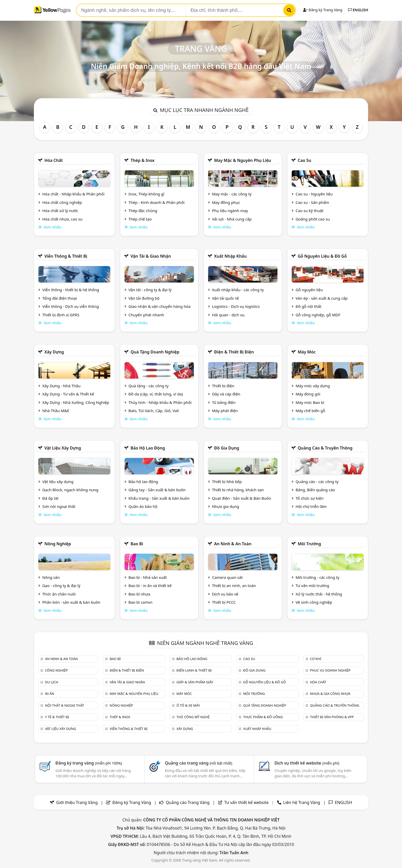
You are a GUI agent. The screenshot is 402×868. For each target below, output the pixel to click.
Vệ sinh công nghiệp (314, 602)
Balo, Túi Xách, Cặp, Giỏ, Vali (154, 411)
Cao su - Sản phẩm (312, 202)
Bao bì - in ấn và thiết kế (150, 585)
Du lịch (51, 682)
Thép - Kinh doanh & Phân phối (157, 202)
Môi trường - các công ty (318, 577)
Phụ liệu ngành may (230, 211)
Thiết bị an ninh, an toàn (234, 585)
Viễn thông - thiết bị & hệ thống (71, 290)
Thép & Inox (143, 160)
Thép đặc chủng (143, 211)
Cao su (304, 160)
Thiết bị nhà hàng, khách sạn (238, 490)
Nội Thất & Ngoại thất (64, 705)
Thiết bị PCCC (224, 602)
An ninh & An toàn (233, 544)
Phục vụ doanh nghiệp (330, 670)
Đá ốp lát (50, 498)
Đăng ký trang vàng (89, 763)
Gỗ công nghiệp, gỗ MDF (318, 315)
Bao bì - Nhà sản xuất (148, 577)
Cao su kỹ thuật (310, 211)
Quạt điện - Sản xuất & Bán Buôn (242, 498)
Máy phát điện (225, 411)
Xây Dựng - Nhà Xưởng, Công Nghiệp (76, 402)
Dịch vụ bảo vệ (225, 594)
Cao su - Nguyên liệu (314, 194)
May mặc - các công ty (232, 194)
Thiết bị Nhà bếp (227, 482)
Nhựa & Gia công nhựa (330, 694)
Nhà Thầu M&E (56, 411)
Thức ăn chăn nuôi (59, 594)
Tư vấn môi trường (312, 585)
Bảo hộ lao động (148, 448)
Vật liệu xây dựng (63, 448)
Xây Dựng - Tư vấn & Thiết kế (68, 394)
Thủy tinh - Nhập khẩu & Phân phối (160, 402)
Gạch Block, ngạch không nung (70, 490)
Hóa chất (54, 160)
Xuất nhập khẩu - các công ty (238, 290)
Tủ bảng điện (224, 402)
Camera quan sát (227, 577)
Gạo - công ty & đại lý (61, 585)
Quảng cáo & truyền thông (325, 448)
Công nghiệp (56, 670)
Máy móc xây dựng (313, 386)
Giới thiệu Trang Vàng (77, 802)
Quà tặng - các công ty (149, 386)
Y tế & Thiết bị (57, 717)
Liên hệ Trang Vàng (302, 802)
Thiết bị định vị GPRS (61, 315)
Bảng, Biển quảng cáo (315, 490)
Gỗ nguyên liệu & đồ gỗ (322, 256)
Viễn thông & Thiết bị (66, 256)
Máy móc (307, 352)
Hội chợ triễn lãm (311, 506)
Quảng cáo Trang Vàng (188, 802)
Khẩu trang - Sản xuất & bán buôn (159, 498)
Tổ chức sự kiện (310, 498)
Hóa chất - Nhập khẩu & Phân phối (73, 194)
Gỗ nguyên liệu (309, 290)
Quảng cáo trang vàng (198, 763)
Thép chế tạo (140, 219)
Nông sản (51, 577)
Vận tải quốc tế (225, 298)
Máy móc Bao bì (310, 402)
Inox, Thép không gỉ (146, 194)
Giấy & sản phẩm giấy (195, 682)
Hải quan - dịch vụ (228, 315)
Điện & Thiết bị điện (234, 352)
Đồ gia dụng (227, 448)
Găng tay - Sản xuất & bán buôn (157, 490)
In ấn (49, 694)
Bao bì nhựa (139, 594)
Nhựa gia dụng (226, 506)
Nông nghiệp (58, 544)
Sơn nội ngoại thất (59, 506)
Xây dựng (54, 352)
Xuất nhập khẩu (230, 256)
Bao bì (137, 544)
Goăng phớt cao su (313, 219)
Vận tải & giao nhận (151, 256)
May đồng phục (226, 202)
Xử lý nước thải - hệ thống (319, 594)
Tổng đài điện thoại (60, 298)
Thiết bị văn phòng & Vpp (332, 717)
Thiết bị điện (223, 386)
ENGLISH (358, 10)
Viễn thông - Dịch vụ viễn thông (71, 306)
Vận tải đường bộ (144, 298)
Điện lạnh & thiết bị (194, 670)
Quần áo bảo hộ (143, 506)
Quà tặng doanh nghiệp (155, 352)
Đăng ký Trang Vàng (323, 10)
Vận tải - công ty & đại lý (150, 290)
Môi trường (309, 544)
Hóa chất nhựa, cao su (62, 219)
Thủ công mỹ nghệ (193, 717)
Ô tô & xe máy (188, 705)
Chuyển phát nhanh (146, 315)
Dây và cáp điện (226, 394)
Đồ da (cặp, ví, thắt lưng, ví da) (156, 394)
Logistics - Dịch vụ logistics (236, 306)
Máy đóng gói (308, 394)
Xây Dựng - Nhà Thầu (61, 386)
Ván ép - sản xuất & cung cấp (322, 298)
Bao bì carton (140, 602)
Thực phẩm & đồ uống (263, 717)
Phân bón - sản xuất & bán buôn (71, 602)
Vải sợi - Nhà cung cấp (232, 219)
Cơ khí (316, 659)
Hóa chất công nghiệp (62, 202)
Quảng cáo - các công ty (317, 482)
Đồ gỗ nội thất (309, 306)
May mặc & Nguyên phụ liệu (243, 160)
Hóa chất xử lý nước (60, 211)
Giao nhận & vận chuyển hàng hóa (159, 306)
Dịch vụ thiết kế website (307, 763)
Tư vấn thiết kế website (247, 802)
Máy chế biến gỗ (310, 411)
